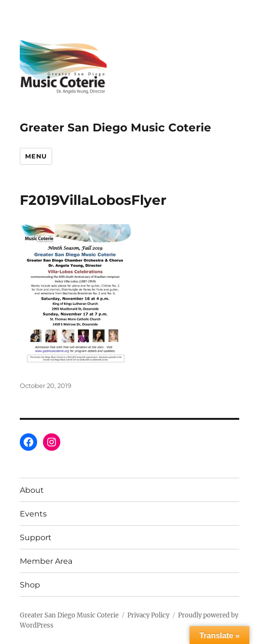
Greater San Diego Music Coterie (116, 128)
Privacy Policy (148, 615)
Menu (36, 156)
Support (36, 537)
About (32, 490)
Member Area (46, 561)
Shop (30, 585)
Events (33, 514)
